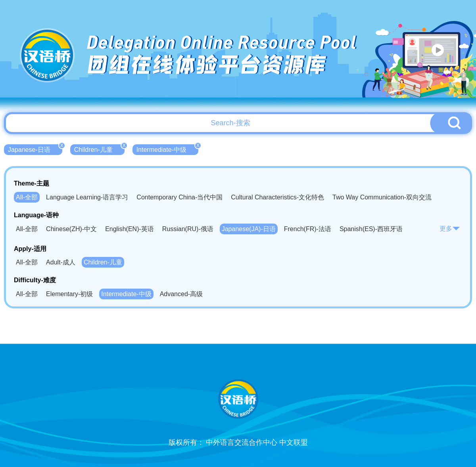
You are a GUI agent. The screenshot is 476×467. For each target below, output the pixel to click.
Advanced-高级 (181, 294)
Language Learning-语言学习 (87, 197)
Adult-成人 (61, 262)
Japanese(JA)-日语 (249, 229)
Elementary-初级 (69, 294)
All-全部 (27, 197)
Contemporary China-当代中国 (179, 197)
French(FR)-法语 (308, 229)
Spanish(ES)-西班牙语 (371, 229)
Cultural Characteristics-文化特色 (277, 197)
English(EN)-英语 (130, 229)
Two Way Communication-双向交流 (382, 197)
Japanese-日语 (35, 149)
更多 (450, 229)
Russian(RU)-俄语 (188, 229)
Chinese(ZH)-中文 (71, 229)
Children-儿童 (99, 149)
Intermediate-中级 (167, 149)
